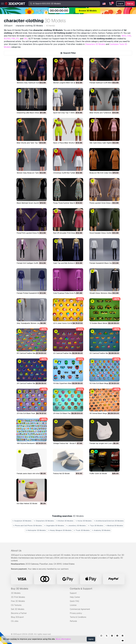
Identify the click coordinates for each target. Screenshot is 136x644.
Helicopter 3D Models (36, 530)
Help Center (75, 597)
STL (18, 39)
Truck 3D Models (82, 530)
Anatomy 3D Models (101, 530)
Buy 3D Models (20, 589)
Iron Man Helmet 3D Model (27, 503)
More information (63, 639)
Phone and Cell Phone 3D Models (28, 526)
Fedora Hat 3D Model (61, 473)
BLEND (7, 39)
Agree (91, 639)
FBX (13, 39)
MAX (124, 36)
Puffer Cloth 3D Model (98, 473)
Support (73, 593)
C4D (129, 36)
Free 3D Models (18, 601)
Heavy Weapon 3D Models (60, 530)
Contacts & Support (81, 589)
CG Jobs (15, 621)
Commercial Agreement (80, 609)
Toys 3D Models (96, 526)
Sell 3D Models (18, 609)
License (73, 605)
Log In (121, 4)
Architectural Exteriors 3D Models (109, 521)
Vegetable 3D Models (54, 526)
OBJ (26, 39)
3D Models (16, 593)
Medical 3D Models (114, 526)
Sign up (130, 4)
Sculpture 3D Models (22, 521)
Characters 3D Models (95, 44)
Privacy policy (76, 613)
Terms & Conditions (78, 617)
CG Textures (16, 605)
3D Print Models (18, 597)
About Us (16, 551)
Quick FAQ (74, 601)
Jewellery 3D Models (76, 526)
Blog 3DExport (17, 617)
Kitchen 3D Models (65, 521)
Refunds (73, 621)
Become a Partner (19, 613)
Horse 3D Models (84, 521)
